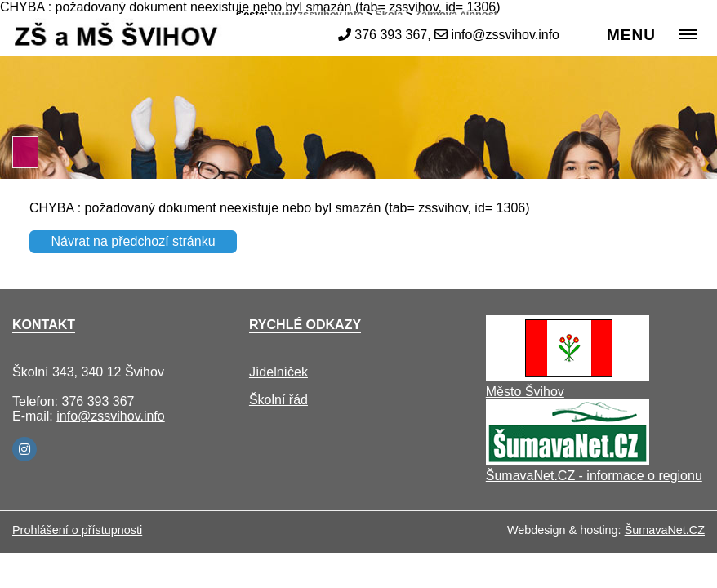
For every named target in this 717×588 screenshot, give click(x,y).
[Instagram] (24, 449)
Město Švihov (525, 392)
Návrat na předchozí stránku (134, 241)
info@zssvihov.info (110, 416)
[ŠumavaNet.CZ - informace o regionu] (568, 460)
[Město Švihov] (568, 376)
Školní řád (278, 400)
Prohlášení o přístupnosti (77, 530)
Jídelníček (278, 372)
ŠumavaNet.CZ (665, 530)
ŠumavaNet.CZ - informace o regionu (594, 476)
